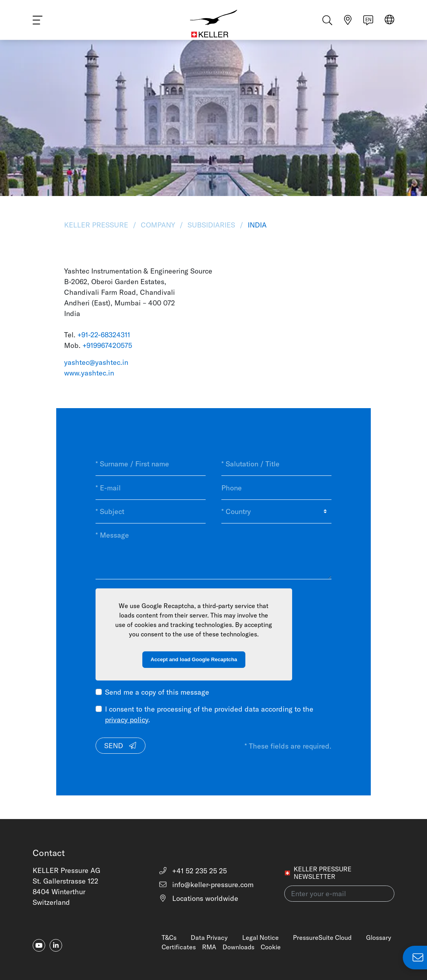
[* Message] (213, 551)
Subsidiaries (211, 225)
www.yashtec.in (89, 373)
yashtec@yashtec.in (96, 362)
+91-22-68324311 (104, 335)
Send (121, 746)
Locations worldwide (199, 898)
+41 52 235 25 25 (193, 871)
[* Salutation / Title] (276, 464)
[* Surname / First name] (151, 464)
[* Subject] (151, 512)
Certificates (179, 947)
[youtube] (39, 945)
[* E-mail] (151, 488)
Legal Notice (260, 937)
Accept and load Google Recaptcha (194, 659)
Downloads (238, 947)
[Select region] (389, 24)
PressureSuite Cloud (322, 937)
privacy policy (127, 720)
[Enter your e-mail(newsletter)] (339, 894)
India (256, 225)
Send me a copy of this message (157, 692)
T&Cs (169, 937)
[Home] (214, 24)
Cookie (271, 947)
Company (158, 225)
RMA (209, 947)
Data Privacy (209, 937)
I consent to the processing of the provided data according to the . (209, 714)
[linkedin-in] (56, 945)
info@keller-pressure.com (206, 885)
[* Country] (276, 512)
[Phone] (276, 488)
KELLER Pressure (97, 225)
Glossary (379, 937)
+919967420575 (107, 345)
